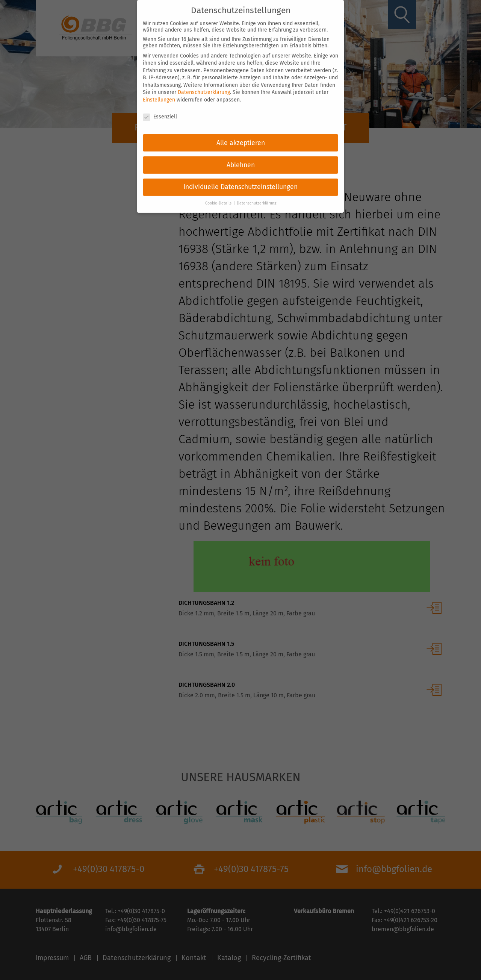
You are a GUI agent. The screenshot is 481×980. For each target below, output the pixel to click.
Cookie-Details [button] (219, 198)
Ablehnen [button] (241, 160)
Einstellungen (159, 95)
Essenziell (160, 111)
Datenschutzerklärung (204, 87)
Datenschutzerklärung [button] (256, 198)
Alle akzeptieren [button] (241, 138)
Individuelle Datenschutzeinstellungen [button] (240, 182)
